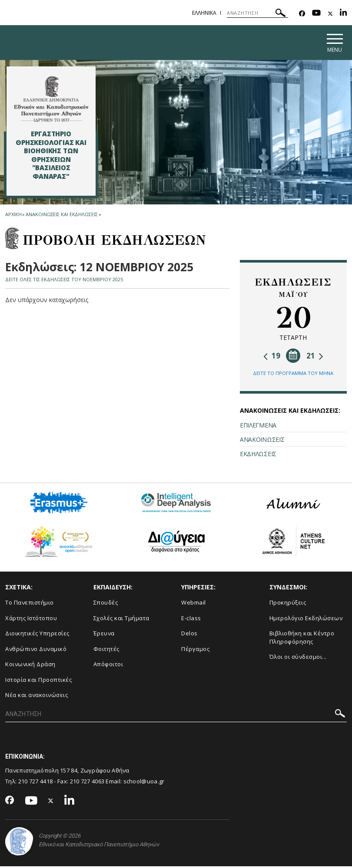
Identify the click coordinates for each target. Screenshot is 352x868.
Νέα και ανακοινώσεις (37, 697)
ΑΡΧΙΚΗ (13, 216)
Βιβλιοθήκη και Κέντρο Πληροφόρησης (302, 639)
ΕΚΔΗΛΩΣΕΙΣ (258, 455)
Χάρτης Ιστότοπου (31, 619)
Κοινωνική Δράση (30, 666)
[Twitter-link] (330, 14)
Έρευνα (104, 635)
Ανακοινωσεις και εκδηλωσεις (61, 216)
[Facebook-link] (302, 14)
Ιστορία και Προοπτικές (38, 681)
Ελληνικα (204, 13)
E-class (191, 619)
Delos (189, 635)
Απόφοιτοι (108, 666)
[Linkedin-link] (343, 14)
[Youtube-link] (316, 14)
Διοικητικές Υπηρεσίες (37, 635)
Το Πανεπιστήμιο (30, 604)
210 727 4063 (87, 783)
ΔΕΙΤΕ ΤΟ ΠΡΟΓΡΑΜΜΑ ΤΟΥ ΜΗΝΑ (293, 374)
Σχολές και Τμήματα (121, 619)
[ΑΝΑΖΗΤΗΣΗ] (257, 13)
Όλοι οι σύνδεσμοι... (298, 658)
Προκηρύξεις (288, 604)
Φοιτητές (106, 650)
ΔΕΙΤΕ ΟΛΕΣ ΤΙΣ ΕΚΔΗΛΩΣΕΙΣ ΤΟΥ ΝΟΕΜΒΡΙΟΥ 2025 (64, 281)
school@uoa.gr (144, 783)
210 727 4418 (36, 783)
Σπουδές (106, 604)
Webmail (194, 604)
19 (272, 357)
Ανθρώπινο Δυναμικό (36, 650)
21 (315, 357)
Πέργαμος (195, 650)
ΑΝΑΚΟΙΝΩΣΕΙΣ (262, 441)
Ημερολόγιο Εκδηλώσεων (306, 619)
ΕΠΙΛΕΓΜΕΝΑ (258, 426)
